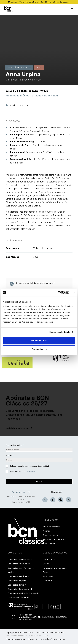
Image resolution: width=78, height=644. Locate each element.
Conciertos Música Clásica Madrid (23, 593)
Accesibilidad (49, 544)
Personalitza (39, 349)
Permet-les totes (39, 340)
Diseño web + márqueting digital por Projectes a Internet (27, 635)
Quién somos (49, 560)
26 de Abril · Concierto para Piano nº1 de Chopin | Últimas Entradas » (39, 2)
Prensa (46, 572)
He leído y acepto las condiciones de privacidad (29, 466)
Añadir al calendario (17, 105)
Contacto (47, 581)
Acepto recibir (23, 471)
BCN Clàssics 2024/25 (19, 67)
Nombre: (9, 455)
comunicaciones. (29, 471)
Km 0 (39, 67)
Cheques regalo (50, 535)
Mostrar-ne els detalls (60, 332)
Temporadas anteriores (19, 598)
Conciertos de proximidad (20, 589)
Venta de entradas (52, 527)
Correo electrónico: (14, 445)
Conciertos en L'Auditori (19, 564)
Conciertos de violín (17, 585)
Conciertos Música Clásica (20, 560)
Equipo (46, 564)
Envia (39, 482)
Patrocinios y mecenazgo (55, 568)
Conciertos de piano (17, 581)
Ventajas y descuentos (54, 539)
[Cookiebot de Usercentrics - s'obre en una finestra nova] (58, 293)
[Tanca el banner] (74, 293)
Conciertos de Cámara (18, 576)
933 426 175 (21, 492)
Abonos (47, 531)
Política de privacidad (37, 639)
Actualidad (48, 576)
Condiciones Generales (16, 639)
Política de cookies (57, 639)
